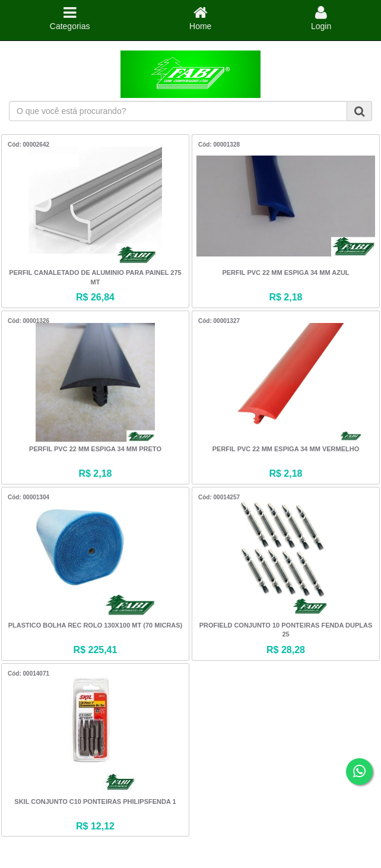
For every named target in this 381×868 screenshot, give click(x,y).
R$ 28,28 (286, 650)
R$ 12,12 (95, 826)
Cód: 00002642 (28, 145)
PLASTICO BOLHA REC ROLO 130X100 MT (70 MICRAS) (96, 625)
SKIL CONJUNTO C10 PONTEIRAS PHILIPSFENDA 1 (95, 802)
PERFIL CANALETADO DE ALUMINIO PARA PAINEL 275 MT (95, 277)
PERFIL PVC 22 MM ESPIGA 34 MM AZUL (285, 273)
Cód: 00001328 (219, 145)
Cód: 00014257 (219, 497)
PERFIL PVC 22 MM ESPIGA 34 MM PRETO (95, 449)
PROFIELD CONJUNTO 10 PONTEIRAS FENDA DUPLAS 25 (286, 630)
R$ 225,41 (96, 650)
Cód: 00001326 (28, 321)
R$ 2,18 (285, 297)
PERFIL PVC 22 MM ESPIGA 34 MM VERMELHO (286, 449)
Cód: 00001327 (219, 321)
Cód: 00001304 (28, 497)
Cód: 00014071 (28, 674)
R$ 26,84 (95, 297)
